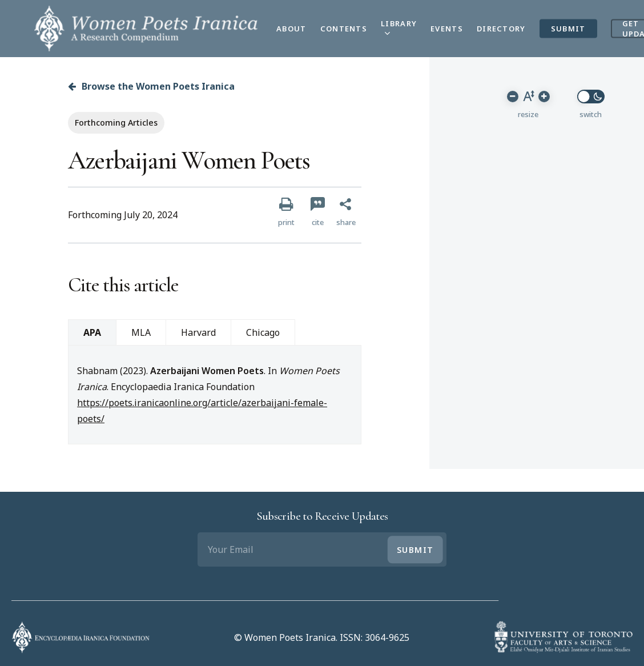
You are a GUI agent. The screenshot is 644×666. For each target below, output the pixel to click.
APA (92, 332)
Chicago (263, 332)
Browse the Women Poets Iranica (151, 86)
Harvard (198, 332)
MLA (141, 332)
